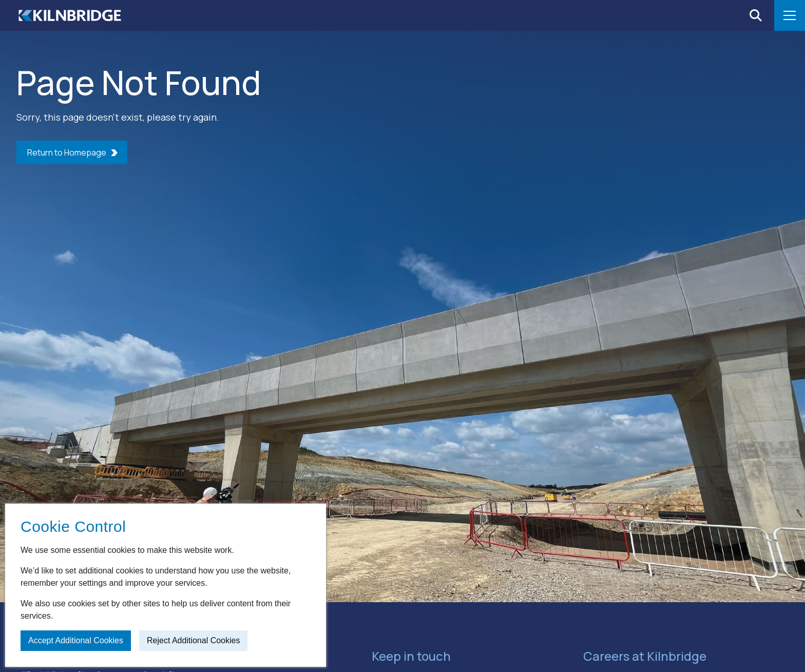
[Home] (70, 15)
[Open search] (756, 15)
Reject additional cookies (193, 640)
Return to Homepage (67, 152)
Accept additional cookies (76, 640)
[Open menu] (790, 15)
